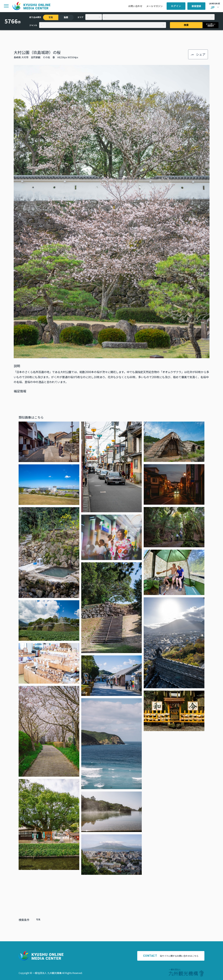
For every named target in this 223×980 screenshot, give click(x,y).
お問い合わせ (135, 6)
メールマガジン (154, 6)
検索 (186, 25)
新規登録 (196, 6)
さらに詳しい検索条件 (211, 25)
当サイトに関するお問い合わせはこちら (171, 956)
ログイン (176, 6)
